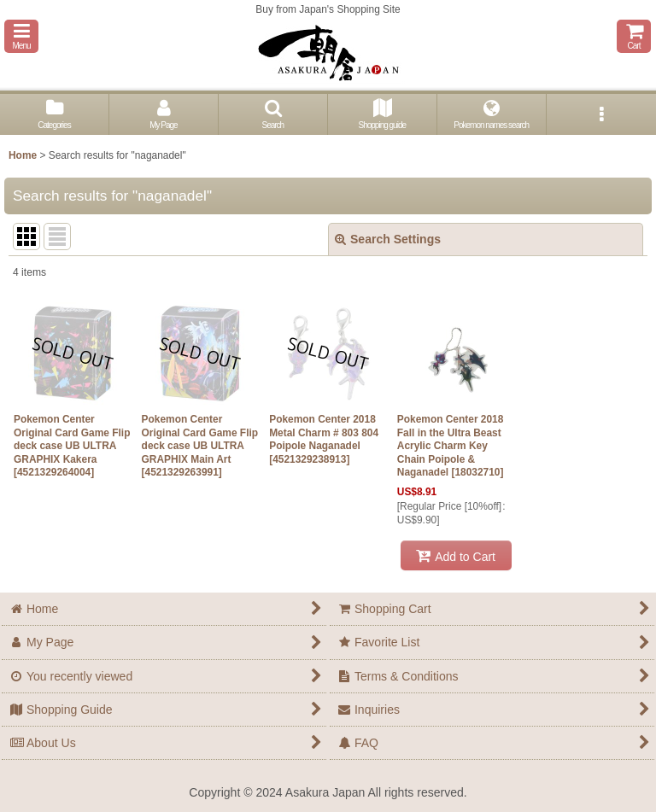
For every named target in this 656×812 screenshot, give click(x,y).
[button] (21, 36)
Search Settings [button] (388, 239)
